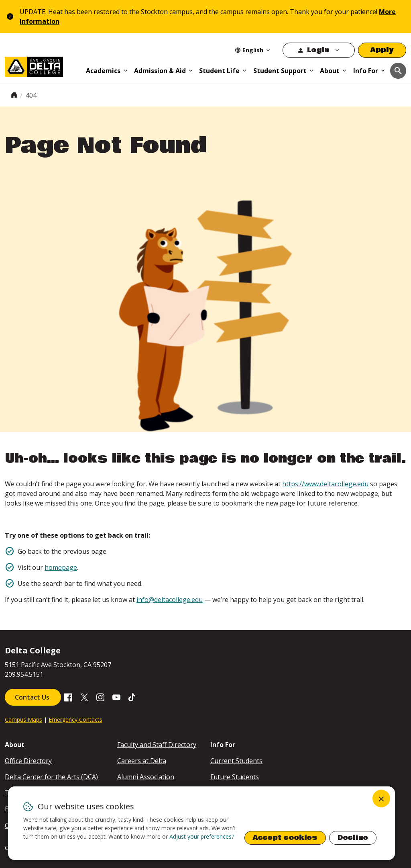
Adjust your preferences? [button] (202, 836)
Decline (353, 838)
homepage (61, 567)
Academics (103, 71)
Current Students (236, 761)
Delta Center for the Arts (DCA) (51, 777)
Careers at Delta (142, 761)
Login (318, 50)
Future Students (235, 777)
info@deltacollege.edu (170, 600)
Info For (366, 71)
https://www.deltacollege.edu (325, 484)
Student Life (219, 71)
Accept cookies (285, 838)
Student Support (280, 71)
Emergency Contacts (75, 720)
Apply (382, 50)
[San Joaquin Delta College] (42, 65)
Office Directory (28, 761)
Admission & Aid (160, 71)
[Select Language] (253, 50)
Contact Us (33, 697)
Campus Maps (23, 720)
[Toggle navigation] (398, 71)
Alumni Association (146, 777)
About (330, 71)
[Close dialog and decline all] (381, 798)
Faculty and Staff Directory (157, 745)
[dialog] (201, 823)
